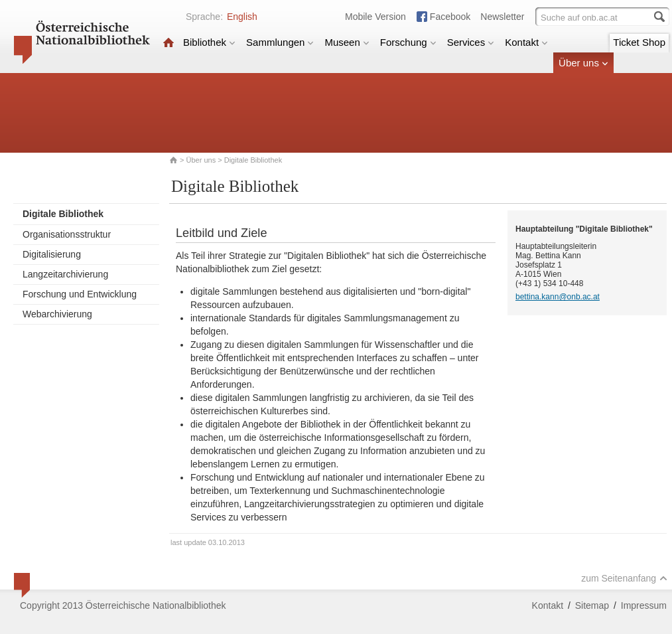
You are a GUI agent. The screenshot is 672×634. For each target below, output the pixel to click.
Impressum (644, 605)
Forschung (408, 42)
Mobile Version (375, 17)
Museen (347, 42)
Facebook (450, 17)
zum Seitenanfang (624, 578)
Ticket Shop (639, 42)
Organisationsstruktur (67, 234)
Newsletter (502, 17)
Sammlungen (280, 42)
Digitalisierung (52, 254)
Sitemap (592, 605)
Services (471, 42)
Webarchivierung (57, 314)
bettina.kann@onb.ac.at (558, 297)
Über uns (583, 63)
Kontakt (526, 42)
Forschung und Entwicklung (80, 294)
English (242, 17)
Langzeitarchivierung (65, 274)
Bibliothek (209, 42)
